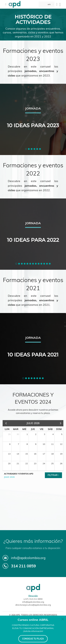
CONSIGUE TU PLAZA (33, 639)
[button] (26, 149)
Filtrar (53, 475)
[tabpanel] (33, 119)
